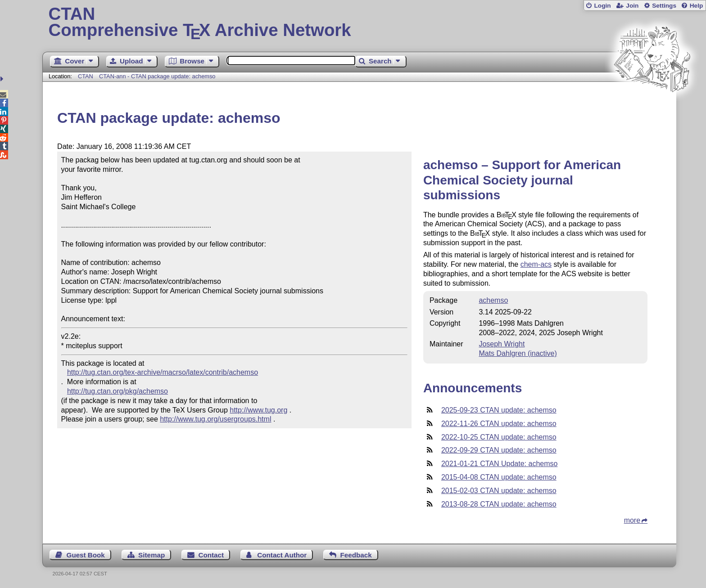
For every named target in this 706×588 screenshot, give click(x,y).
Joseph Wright (502, 344)
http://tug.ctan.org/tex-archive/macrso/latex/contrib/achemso (163, 372)
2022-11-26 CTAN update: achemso (499, 424)
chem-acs (536, 264)
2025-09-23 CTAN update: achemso (499, 410)
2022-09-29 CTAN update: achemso (499, 450)
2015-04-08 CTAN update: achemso (499, 477)
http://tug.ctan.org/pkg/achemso (118, 391)
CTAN (86, 76)
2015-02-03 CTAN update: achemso (499, 491)
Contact (211, 555)
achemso (493, 300)
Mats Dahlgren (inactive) (518, 353)
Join (632, 6)
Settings (664, 6)
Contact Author (282, 555)
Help (697, 6)
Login (602, 6)
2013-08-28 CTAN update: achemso (499, 504)
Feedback (356, 555)
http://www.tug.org (258, 410)
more (632, 520)
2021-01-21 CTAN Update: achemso (500, 464)
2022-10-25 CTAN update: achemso (499, 437)
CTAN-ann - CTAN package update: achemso (157, 76)
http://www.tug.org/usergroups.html (215, 419)
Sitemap (152, 555)
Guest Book (86, 555)
